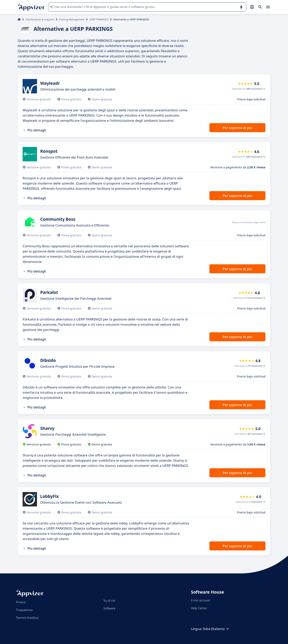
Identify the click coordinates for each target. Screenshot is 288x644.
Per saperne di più (237, 128)
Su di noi (109, 600)
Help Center (199, 608)
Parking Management (72, 19)
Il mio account (201, 600)
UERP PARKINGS (99, 19)
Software (109, 608)
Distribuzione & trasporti (40, 19)
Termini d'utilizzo (27, 618)
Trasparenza (24, 610)
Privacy (21, 602)
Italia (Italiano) (216, 629)
